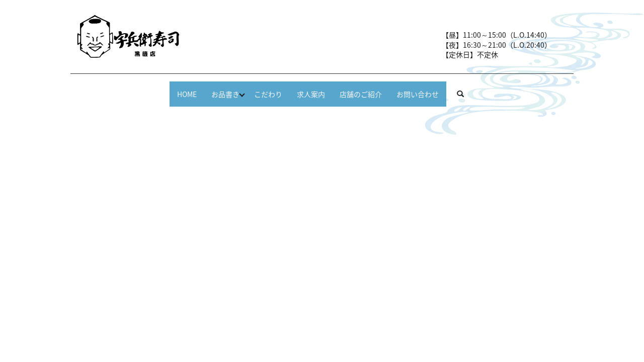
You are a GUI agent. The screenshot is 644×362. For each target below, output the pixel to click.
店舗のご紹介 (379, 88)
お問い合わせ (450, 88)
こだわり (260, 88)
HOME (155, 88)
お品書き (203, 88)
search (506, 89)
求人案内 (316, 88)
